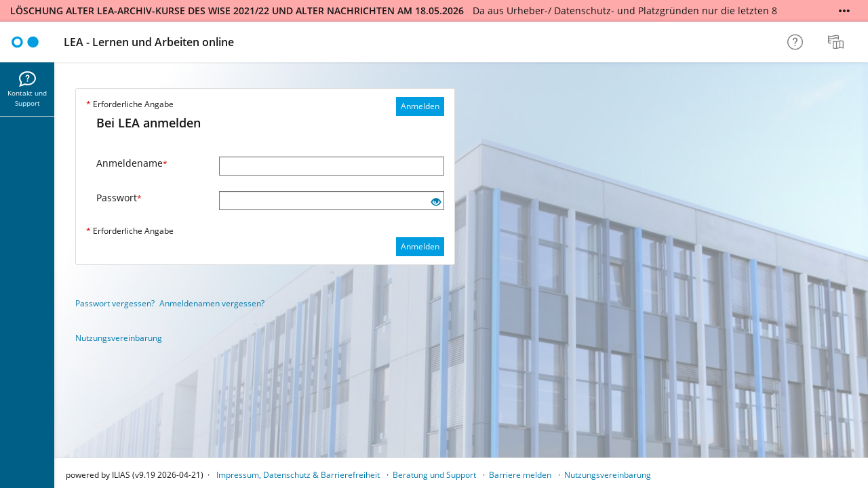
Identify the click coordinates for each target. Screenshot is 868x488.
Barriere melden (520, 475)
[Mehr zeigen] (844, 11)
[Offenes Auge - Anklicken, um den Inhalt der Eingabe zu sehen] (436, 202)
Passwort (119, 198)
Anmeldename (132, 163)
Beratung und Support (434, 475)
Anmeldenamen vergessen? (212, 303)
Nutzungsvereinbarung (119, 338)
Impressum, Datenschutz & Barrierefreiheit (298, 475)
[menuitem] (837, 42)
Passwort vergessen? (115, 303)
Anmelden (420, 106)
